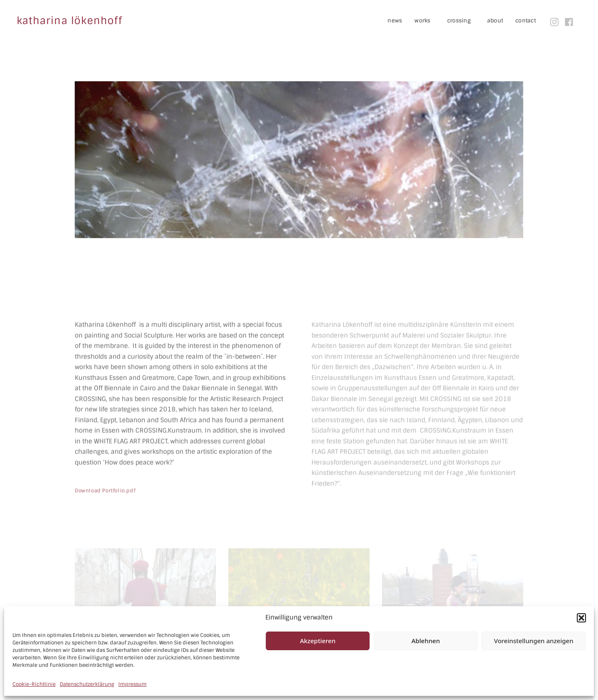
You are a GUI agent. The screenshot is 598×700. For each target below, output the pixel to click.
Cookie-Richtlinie (34, 684)
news (395, 21)
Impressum (132, 684)
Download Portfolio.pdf (105, 513)
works (429, 21)
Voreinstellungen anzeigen (533, 641)
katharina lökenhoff (69, 21)
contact (526, 21)
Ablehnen (426, 641)
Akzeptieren (318, 641)
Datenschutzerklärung (87, 684)
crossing (465, 21)
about (495, 21)
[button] (581, 618)
